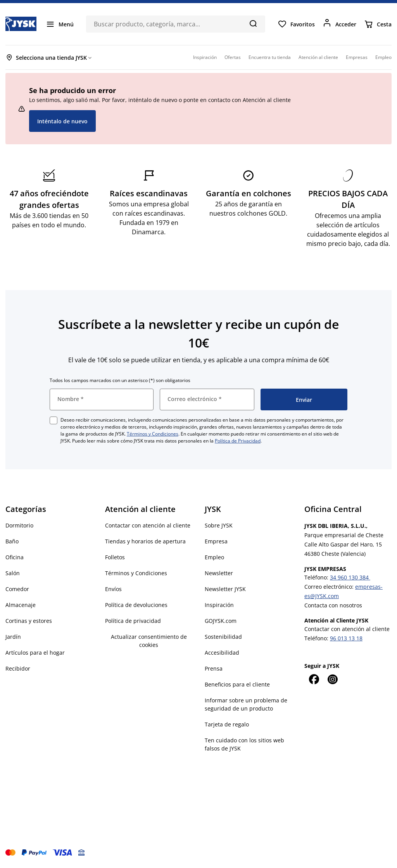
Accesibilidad (222, 653)
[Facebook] (314, 679)
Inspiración (219, 605)
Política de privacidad (133, 621)
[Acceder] (339, 24)
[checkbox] (54, 420)
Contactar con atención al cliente (148, 525)
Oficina (15, 557)
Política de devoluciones (136, 605)
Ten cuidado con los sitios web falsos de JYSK (244, 744)
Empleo (214, 557)
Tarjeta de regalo (227, 724)
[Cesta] (378, 24)
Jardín (13, 637)
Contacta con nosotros (333, 605)
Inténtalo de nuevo (62, 121)
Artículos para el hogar (35, 653)
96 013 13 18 (346, 638)
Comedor (17, 589)
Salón (13, 573)
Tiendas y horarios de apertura (145, 541)
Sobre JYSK (219, 525)
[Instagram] (332, 679)
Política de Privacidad (238, 441)
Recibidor (18, 668)
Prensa (214, 668)
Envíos (113, 589)
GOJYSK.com (221, 621)
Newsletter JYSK (225, 589)
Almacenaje (21, 605)
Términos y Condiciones (153, 434)
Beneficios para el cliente (237, 684)
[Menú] (60, 24)
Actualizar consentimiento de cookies (149, 641)
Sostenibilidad (223, 637)
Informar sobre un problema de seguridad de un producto (246, 704)
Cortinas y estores (29, 621)
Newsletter (219, 573)
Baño (12, 541)
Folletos (115, 557)
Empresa (216, 541)
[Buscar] (253, 23)
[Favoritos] (296, 24)
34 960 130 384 (350, 577)
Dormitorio (19, 525)
